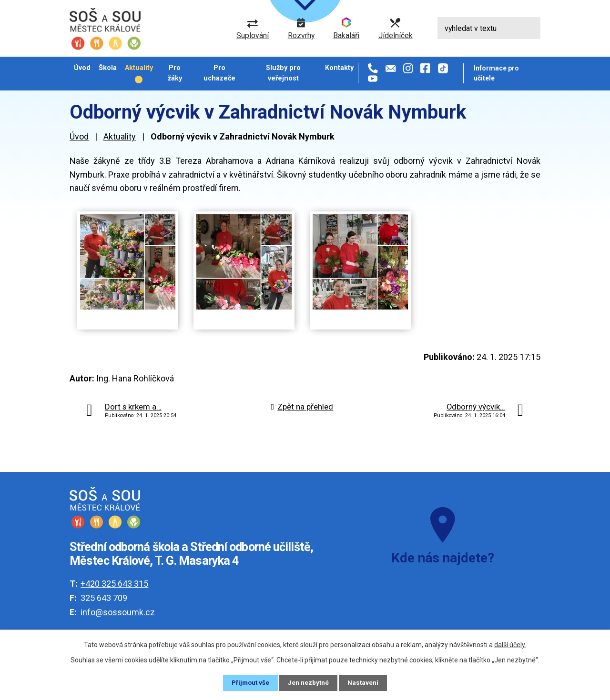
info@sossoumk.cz (118, 612)
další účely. (510, 644)
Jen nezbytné (309, 682)
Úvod (82, 68)
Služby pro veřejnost (283, 73)
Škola (108, 68)
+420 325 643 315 (114, 584)
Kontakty (339, 68)
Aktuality (139, 68)
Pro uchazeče (219, 73)
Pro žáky (175, 73)
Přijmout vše (250, 682)
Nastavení (364, 682)
